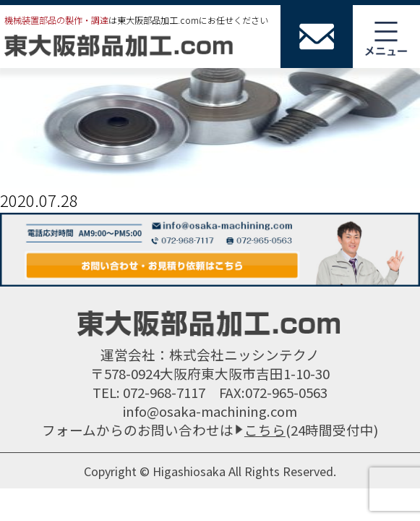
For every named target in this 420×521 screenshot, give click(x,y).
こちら (265, 429)
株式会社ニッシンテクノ (244, 354)
